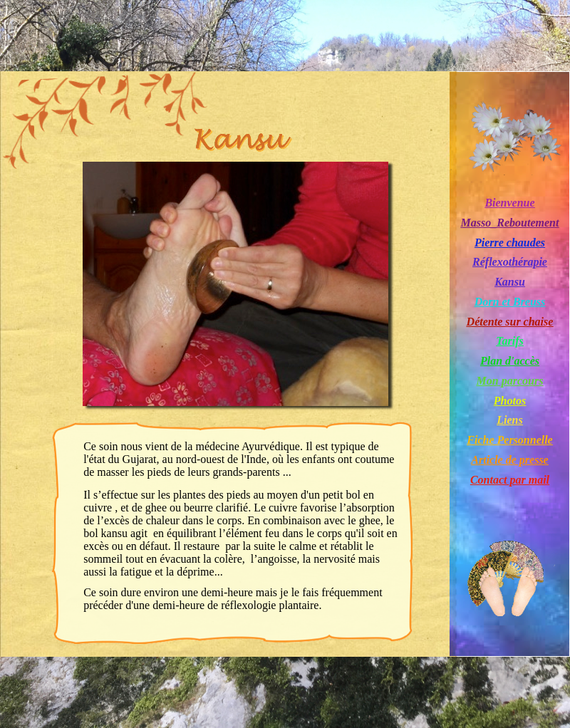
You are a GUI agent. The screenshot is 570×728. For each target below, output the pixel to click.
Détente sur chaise (510, 322)
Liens (509, 420)
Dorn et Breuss (510, 302)
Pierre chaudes (510, 243)
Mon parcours (510, 381)
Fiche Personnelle (509, 440)
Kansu (510, 282)
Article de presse (509, 460)
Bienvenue (509, 203)
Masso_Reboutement (510, 223)
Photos (510, 401)
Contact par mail (510, 480)
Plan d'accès (510, 361)
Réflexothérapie (510, 262)
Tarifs (510, 341)
